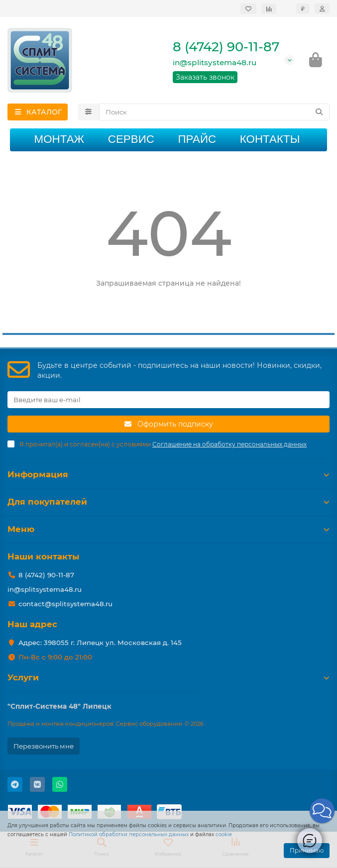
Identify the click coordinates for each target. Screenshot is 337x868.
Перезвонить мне (44, 746)
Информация (168, 474)
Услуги (168, 677)
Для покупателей (168, 502)
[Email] (168, 400)
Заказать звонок (205, 77)
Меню (168, 529)
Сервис (131, 139)
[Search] (215, 112)
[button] (322, 811)
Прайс (197, 139)
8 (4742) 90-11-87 (226, 47)
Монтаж (59, 139)
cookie (224, 834)
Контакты (270, 139)
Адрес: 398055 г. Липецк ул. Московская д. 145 (100, 643)
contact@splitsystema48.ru (65, 604)
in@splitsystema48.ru (215, 62)
